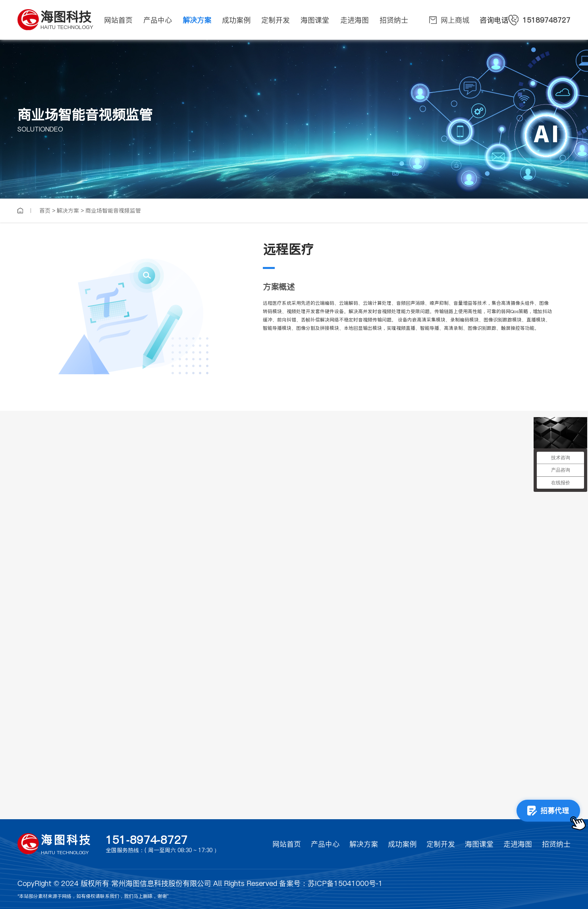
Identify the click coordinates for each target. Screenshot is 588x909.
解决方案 (68, 211)
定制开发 (441, 844)
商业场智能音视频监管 (113, 211)
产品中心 (325, 844)
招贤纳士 (556, 844)
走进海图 (518, 844)
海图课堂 (479, 844)
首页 (45, 211)
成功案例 (402, 844)
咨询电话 (525, 20)
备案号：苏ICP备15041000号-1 (331, 883)
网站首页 (287, 844)
